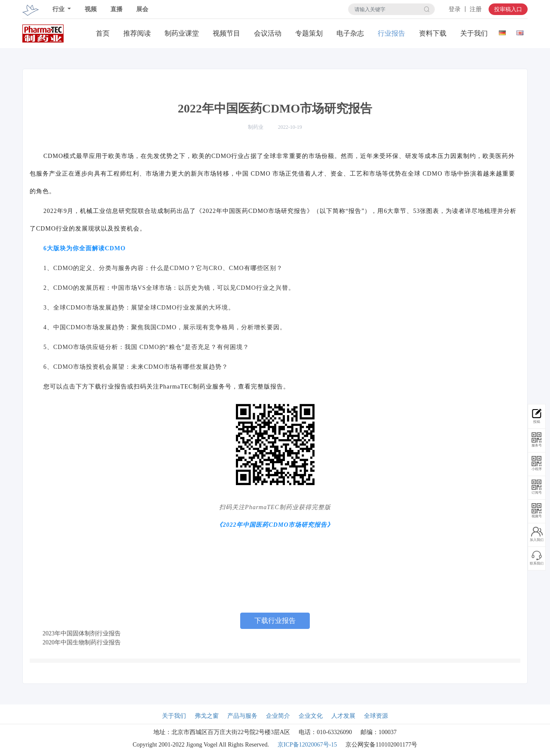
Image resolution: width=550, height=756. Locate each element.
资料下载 (433, 33)
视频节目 (226, 33)
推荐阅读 (137, 33)
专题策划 (309, 33)
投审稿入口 (508, 9)
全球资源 (376, 716)
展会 (142, 9)
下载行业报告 (275, 621)
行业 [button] (59, 9)
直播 (116, 9)
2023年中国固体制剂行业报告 (82, 633)
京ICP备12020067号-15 (307, 745)
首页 (103, 33)
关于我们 (474, 33)
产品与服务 (242, 716)
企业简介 (278, 716)
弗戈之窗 (207, 716)
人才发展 (343, 716)
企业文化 (311, 716)
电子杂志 (350, 33)
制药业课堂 (182, 33)
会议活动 (268, 33)
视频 (91, 9)
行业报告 (391, 33)
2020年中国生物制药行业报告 (82, 642)
